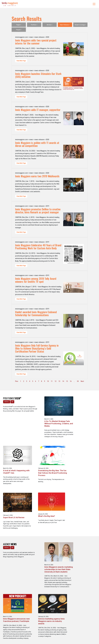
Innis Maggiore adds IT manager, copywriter (38, 110)
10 (48, 381)
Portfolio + (34, 25)
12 (56, 381)
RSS (12, 402)
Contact (51, 632)
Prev (17, 381)
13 (59, 381)
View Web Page (21, 61)
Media (45, 632)
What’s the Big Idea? (77, 470)
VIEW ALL (6, 402)
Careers (39, 632)
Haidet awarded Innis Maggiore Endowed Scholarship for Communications (36, 314)
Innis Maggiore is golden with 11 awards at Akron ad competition (37, 144)
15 (67, 381)
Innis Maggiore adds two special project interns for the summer (36, 42)
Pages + (19, 25)
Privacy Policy (59, 632)
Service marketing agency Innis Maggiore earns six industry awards (16, 574)
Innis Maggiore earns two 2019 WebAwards (37, 176)
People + (19, 30)
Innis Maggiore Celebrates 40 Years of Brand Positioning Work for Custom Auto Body (38, 247)
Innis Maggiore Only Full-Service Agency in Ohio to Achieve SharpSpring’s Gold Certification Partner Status (37, 348)
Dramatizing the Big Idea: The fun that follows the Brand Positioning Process (15, 472)
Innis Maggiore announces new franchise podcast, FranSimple (82, 520)
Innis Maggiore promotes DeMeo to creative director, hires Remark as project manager (38, 211)
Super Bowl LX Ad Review (47, 470)
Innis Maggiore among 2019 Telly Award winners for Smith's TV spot (36, 280)
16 (71, 381)
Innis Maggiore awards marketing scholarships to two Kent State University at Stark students (49, 522)
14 (63, 381)
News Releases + (65, 25)
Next (82, 381)
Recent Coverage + (80, 25)
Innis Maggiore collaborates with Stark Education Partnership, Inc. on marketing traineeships (49, 575)
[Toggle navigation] (94, 4)
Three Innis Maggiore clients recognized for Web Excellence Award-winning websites (82, 574)
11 (52, 381)
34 (78, 381)
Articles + (49, 25)
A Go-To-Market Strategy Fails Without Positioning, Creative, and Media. (49, 422)
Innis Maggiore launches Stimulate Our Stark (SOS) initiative (38, 75)
